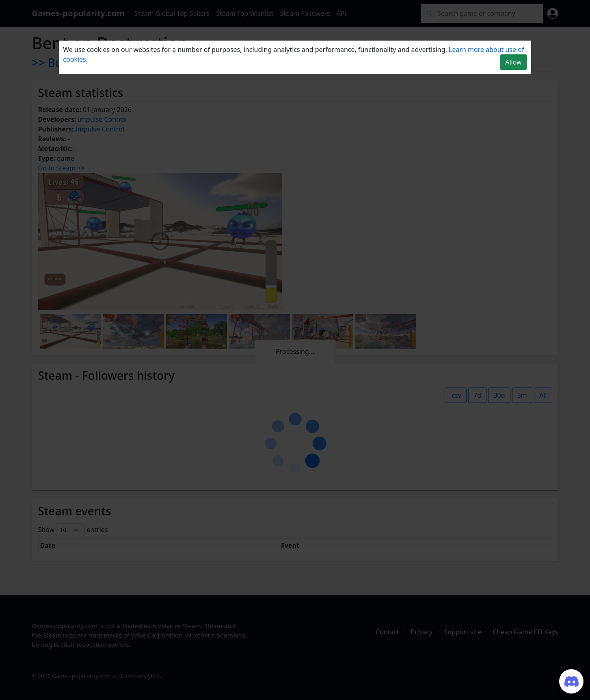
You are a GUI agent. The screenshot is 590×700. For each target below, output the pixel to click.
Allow (513, 62)
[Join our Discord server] (571, 681)
